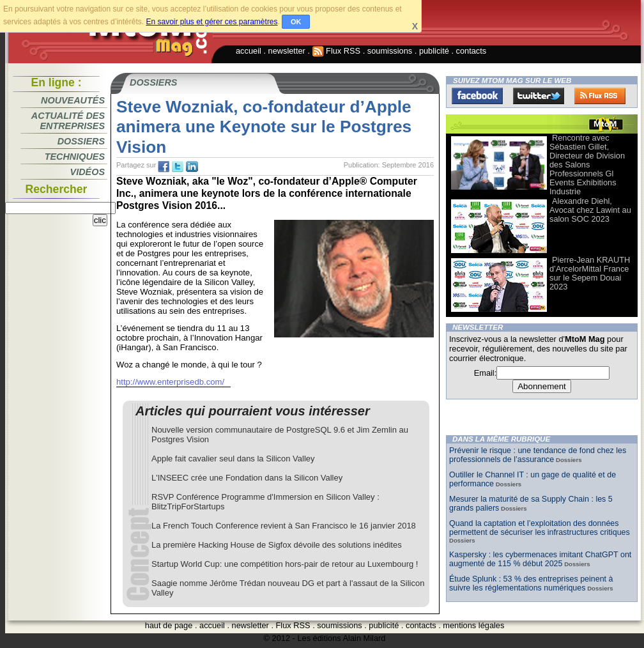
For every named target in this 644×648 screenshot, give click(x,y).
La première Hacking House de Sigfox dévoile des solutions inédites (277, 545)
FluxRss (600, 96)
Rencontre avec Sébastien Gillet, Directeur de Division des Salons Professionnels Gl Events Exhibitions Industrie (587, 165)
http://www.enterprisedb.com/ (170, 382)
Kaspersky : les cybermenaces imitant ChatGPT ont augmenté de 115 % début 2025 (540, 559)
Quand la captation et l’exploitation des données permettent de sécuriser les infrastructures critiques (540, 528)
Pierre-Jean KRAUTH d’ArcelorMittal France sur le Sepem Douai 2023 (590, 273)
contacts (471, 51)
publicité (434, 51)
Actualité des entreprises (68, 121)
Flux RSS (337, 51)
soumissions (390, 51)
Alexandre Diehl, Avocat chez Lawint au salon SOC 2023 (590, 210)
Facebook (477, 96)
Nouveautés (73, 100)
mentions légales (473, 625)
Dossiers (81, 141)
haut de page (169, 625)
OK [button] (296, 22)
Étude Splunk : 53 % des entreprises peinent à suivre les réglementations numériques (531, 583)
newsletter (287, 51)
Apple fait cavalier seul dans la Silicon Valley (233, 459)
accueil (249, 51)
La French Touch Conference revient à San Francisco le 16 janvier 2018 (284, 526)
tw (178, 167)
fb (164, 167)
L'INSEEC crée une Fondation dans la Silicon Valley (247, 478)
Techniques (75, 157)
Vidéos (88, 172)
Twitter (539, 96)
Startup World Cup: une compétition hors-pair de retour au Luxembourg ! (285, 564)
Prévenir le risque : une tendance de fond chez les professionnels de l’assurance (538, 455)
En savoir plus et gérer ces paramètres (211, 22)
